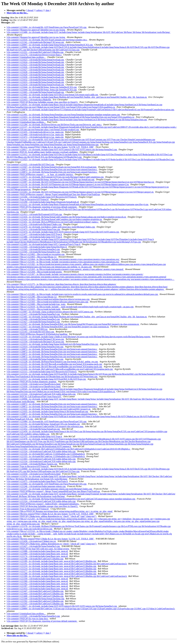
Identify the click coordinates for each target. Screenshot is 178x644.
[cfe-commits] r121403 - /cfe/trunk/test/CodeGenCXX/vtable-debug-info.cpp (41, 459)
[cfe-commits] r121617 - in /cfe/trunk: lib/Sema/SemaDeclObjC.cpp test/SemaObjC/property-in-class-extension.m (58, 327)
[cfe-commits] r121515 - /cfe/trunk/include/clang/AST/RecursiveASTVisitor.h (42, 372)
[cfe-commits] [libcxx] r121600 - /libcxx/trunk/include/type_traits (36, 304)
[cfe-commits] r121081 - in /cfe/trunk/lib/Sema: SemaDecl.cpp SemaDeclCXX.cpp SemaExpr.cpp (51, 179)
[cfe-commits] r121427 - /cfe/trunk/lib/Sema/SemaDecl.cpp (34, 314)
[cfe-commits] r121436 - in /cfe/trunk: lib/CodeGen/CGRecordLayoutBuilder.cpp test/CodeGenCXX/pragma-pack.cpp (60, 369)
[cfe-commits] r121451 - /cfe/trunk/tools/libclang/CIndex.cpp (34, 224)
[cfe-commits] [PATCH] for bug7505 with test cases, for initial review (38, 549)
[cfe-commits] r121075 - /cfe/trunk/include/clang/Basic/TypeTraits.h (37, 481)
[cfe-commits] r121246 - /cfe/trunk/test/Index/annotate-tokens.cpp (36, 486)
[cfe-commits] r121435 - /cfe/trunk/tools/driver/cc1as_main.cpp (35, 132)
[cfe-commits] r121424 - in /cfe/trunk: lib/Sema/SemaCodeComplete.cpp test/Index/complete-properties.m (55, 219)
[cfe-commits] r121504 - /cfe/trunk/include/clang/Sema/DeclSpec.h (37, 247)
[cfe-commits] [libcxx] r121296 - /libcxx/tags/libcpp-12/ (32, 297)
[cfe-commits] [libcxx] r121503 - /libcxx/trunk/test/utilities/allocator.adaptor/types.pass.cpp (48, 302)
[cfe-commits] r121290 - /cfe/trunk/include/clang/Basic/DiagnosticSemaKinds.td (43, 202)
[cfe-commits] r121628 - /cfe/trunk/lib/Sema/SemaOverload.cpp (36, 72)
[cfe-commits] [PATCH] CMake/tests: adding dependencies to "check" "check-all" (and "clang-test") (52, 516)
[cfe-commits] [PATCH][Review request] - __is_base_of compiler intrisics (40, 174)
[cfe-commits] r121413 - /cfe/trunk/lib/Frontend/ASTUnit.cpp (35, 214)
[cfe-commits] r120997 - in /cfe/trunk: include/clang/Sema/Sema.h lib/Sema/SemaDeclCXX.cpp (50, 45)
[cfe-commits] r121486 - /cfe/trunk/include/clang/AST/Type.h (35, 237)
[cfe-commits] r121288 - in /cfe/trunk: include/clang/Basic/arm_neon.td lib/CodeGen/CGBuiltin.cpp (52, 574)
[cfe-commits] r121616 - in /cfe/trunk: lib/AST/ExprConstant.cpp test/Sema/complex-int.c (47, 40)
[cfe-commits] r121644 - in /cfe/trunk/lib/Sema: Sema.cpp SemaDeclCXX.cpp (42, 87)
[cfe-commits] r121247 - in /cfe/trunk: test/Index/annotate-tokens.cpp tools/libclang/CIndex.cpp (50, 489)
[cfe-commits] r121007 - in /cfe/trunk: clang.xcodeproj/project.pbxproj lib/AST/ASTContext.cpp (50, 312)
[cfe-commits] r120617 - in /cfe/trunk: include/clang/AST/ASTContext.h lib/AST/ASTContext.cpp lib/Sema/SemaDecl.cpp (62, 149)
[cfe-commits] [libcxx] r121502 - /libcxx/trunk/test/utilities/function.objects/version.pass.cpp (48, 299)
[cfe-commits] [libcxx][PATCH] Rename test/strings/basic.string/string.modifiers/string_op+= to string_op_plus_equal (60, 511)
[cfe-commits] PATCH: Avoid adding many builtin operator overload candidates (43, 152)
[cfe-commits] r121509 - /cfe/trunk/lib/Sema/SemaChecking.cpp (36, 599)
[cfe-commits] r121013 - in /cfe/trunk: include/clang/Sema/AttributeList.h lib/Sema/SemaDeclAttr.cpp (53, 344)
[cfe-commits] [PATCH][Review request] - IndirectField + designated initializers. (43, 504)
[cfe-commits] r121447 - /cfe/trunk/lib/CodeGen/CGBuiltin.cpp (35, 591)
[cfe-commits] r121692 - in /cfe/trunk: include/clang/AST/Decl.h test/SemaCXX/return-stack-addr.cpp (53, 95)
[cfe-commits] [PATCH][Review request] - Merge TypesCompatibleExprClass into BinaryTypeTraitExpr (54, 194)
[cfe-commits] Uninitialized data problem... (26, 57)
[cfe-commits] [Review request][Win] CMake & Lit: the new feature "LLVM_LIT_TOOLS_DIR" (51, 147)
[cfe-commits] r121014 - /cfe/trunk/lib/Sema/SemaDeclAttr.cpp (35, 347)
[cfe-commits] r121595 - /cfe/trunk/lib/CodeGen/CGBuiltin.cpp (35, 604)
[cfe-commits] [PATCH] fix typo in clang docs (28, 619)
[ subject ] (39, 10)
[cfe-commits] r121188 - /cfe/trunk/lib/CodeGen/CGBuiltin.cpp (35, 559)
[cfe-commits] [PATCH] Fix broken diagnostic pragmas (32, 382)
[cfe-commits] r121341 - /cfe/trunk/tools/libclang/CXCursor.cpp (36, 42)
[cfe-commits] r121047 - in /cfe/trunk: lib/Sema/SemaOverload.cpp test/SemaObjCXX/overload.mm (52, 167)
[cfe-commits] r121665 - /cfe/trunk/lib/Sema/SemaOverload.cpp (36, 92)
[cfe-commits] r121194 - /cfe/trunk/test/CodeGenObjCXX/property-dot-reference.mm (45, 426)
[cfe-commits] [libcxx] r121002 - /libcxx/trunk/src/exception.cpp (36, 254)
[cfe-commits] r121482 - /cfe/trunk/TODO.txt (27, 329)
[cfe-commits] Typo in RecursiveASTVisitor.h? (28, 199)
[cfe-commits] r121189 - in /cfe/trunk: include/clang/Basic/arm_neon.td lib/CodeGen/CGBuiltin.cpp (52, 561)
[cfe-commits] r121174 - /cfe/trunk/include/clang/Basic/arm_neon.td (37, 556)
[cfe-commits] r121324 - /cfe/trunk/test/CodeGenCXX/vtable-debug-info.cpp (41, 394)
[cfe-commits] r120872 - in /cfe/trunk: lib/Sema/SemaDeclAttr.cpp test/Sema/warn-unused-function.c (52, 169)
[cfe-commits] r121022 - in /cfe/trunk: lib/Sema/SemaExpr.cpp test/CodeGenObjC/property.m (49, 409)
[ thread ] (30, 10)
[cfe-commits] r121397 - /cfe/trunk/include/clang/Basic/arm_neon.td (37, 586)
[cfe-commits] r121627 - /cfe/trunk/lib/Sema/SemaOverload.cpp (36, 70)
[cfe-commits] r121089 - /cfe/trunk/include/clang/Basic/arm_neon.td (37, 554)
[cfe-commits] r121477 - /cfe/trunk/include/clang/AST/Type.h (35, 234)
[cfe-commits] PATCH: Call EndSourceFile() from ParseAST (34, 397)
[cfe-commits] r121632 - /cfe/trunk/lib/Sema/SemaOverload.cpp (36, 80)
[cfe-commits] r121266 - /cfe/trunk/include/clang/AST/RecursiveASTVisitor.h (42, 197)
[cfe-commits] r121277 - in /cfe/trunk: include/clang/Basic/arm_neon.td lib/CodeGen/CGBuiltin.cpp (52, 571)
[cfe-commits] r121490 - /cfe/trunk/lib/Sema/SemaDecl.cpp (34, 319)
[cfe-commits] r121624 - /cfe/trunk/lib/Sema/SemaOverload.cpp (36, 62)
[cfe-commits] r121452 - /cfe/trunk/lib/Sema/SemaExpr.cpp (34, 429)
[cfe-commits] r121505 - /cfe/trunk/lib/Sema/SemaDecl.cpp (34, 249)
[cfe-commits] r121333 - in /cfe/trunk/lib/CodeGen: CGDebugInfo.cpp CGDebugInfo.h (46, 456)
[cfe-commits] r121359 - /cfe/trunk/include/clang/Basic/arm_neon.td (37, 579)
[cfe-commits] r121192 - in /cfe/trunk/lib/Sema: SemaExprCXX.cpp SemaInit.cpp (44, 424)
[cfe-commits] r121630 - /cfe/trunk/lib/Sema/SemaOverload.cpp (36, 77)
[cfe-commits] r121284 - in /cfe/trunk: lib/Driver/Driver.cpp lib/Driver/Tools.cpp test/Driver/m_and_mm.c (54, 125)
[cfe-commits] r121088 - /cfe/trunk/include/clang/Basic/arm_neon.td (37, 551)
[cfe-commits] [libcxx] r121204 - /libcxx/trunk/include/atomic (35, 272)
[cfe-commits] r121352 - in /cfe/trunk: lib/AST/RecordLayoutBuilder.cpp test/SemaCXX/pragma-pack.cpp (55, 367)
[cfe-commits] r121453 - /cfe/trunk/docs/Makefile (29, 100)
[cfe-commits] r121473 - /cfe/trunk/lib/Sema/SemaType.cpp (34, 229)
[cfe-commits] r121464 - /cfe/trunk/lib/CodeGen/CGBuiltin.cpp (35, 594)
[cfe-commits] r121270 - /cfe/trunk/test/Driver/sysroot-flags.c (34, 55)
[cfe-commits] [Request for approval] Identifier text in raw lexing (36, 30)
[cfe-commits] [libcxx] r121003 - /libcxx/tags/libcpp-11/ (32, 257)
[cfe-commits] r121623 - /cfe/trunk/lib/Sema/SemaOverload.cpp (36, 60)
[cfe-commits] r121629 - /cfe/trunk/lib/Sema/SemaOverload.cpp (36, 75)
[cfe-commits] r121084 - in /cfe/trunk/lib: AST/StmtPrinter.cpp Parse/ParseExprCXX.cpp (47, 27)
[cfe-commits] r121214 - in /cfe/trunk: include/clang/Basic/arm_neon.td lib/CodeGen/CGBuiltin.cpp (52, 569)
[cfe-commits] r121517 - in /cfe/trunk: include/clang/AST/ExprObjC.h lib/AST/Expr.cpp (47, 379)
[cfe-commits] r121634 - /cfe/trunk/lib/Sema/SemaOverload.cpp (36, 85)
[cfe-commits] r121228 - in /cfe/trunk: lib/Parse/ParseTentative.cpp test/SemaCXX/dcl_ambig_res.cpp (53, 362)
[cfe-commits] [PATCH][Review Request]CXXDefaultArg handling (37, 334)
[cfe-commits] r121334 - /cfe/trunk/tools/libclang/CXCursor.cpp (36, 342)
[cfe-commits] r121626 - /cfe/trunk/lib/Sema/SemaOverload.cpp (36, 67)
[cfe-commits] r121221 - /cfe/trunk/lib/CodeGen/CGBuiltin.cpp (35, 52)
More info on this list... (17, 13)
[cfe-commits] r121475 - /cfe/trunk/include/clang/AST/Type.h (35, 436)
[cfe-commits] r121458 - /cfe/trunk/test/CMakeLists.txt (32, 541)
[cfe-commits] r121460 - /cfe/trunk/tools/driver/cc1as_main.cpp (35, 135)
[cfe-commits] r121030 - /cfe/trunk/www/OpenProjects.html (34, 384)
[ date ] (48, 10)
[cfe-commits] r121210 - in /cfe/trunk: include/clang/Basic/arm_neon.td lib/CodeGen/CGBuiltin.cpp (52, 566)
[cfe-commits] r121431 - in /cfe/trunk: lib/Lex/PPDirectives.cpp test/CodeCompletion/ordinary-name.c (53, 222)
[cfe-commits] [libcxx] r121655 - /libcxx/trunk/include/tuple (34, 309)
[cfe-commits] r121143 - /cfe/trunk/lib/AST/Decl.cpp (31, 332)
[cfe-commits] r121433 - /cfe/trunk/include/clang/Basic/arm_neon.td (37, 589)
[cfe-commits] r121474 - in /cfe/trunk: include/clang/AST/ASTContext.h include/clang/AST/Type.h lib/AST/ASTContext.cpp (63, 232)
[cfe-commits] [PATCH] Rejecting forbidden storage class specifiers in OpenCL (43, 102)
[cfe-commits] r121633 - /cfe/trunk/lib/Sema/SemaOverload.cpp (36, 82)
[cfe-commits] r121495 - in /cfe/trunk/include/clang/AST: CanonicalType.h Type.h (44, 244)
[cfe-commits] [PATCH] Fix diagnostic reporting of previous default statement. (42, 207)
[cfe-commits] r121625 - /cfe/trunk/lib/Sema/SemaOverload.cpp (36, 65)
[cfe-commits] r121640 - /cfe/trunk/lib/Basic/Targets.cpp (32, 464)
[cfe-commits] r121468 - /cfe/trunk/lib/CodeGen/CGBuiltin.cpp (35, 596)
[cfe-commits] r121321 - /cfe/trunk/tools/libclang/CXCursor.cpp (36, 339)
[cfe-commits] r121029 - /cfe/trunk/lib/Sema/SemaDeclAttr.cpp (35, 359)
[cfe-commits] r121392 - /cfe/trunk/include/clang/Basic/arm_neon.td (37, 584)
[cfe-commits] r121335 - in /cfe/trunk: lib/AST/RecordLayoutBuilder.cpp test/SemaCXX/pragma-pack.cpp (55, 364)
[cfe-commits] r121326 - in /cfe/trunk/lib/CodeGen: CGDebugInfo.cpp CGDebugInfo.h (46, 454)
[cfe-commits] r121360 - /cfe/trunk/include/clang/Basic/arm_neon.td (37, 581)
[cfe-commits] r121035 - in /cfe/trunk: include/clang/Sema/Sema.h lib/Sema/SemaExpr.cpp (48, 411)
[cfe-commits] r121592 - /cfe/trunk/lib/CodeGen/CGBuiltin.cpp (35, 601)
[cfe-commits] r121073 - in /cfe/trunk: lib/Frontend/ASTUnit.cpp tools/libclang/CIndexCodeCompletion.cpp (55, 177)
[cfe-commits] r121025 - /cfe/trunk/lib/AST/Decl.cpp (31, 164)
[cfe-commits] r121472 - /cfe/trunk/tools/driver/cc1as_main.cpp (35, 137)
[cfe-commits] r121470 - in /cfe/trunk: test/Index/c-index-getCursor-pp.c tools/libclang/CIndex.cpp (51, 227)
